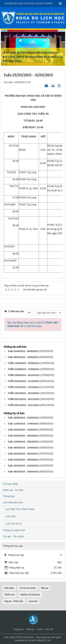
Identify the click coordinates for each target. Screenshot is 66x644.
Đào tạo (45, 588)
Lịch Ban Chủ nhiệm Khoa (20, 509)
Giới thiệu (9, 588)
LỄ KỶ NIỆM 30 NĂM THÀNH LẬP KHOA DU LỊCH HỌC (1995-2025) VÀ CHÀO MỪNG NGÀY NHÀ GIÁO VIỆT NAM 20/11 (33, 57)
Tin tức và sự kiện (28, 588)
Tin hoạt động (10, 484)
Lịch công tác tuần (13, 502)
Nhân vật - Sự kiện (13, 490)
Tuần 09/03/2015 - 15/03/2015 (23, 472)
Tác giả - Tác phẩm (13, 536)
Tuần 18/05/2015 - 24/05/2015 (23, 418)
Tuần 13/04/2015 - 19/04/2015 (23, 442)
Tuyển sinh (10, 595)
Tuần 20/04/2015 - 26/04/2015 (23, 436)
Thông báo (9, 496)
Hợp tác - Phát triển (14, 601)
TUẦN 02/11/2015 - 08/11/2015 (24, 399)
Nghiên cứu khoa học (30, 595)
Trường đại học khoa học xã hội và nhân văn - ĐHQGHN (30, 4)
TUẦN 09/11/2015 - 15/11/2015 (24, 405)
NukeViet (20, 640)
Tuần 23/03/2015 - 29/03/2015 (23, 460)
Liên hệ (49, 629)
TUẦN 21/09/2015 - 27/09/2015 (24, 369)
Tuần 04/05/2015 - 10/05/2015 (23, 430)
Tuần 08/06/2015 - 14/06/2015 (23, 357)
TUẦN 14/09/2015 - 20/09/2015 (24, 363)
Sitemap (30, 629)
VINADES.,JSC (43, 640)
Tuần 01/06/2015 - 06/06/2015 (23, 351)
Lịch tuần (11, 516)
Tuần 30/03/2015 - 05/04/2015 (23, 454)
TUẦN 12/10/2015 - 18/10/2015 (24, 387)
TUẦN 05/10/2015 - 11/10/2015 (24, 381)
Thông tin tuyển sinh (14, 530)
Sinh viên (33, 601)
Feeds (40, 629)
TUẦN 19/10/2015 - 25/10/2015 (24, 393)
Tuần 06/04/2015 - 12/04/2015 (23, 448)
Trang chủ (18, 629)
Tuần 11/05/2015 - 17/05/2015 (23, 424)
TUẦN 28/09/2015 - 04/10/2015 (24, 375)
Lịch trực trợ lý (13, 524)
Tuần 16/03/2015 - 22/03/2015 (23, 466)
